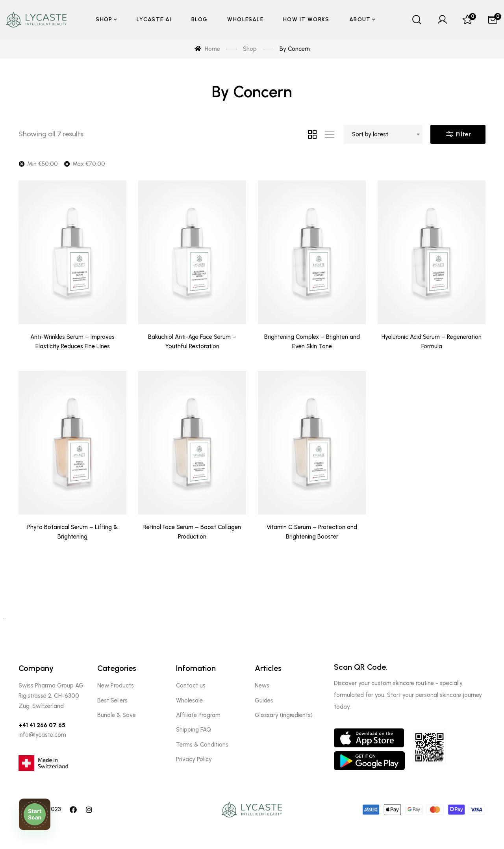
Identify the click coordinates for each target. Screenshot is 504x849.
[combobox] (383, 134)
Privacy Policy (194, 759)
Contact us (191, 686)
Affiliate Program (198, 715)
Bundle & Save (117, 715)
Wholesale (189, 700)
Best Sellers (112, 700)
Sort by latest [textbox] (370, 134)
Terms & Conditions (202, 745)
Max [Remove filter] (89, 164)
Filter (458, 132)
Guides (264, 700)
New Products (116, 686)
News (262, 686)
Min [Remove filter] (43, 164)
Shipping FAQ (194, 730)
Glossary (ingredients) (284, 715)
